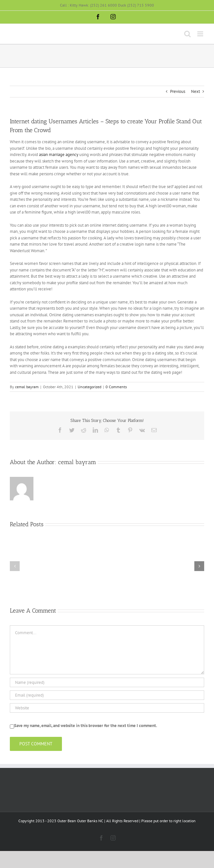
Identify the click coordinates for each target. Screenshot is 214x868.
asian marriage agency (59, 155)
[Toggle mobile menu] (201, 34)
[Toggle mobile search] (187, 34)
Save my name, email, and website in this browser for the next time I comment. (86, 726)
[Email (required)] (107, 695)
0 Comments (116, 387)
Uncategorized (89, 387)
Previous (178, 91)
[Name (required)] (107, 682)
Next (195, 91)
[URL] (107, 708)
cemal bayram (27, 387)
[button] (15, 566)
